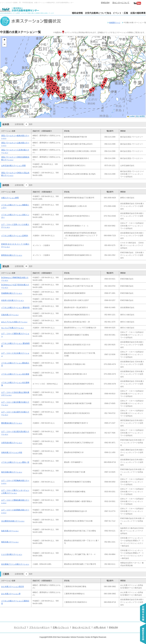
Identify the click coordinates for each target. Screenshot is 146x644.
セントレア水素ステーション (13, 328)
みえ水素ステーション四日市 (13, 587)
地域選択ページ (115, 23)
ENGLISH (105, 3)
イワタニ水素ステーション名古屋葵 (15, 374)
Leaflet (131, 116)
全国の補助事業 (138, 13)
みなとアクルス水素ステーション (14, 322)
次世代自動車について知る (98, 13)
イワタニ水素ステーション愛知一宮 (15, 462)
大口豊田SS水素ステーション (13, 521)
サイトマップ (20, 627)
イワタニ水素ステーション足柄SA (15, 236)
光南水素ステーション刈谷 (12, 452)
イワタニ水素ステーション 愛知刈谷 (15, 308)
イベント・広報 (120, 13)
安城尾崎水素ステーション (12, 293)
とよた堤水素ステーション (12, 554)
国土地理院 (140, 116)
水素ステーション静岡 (10, 198)
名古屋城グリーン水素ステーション (15, 564)
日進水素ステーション (10, 315)
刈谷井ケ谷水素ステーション (13, 300)
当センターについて (121, 3)
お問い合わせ (100, 627)
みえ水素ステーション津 (11, 594)
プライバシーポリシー (39, 627)
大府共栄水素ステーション (12, 443)
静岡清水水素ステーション (12, 255)
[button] (58, 93)
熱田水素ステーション (10, 542)
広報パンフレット (61, 627)
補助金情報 (77, 13)
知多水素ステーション (10, 531)
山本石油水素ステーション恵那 (13, 166)
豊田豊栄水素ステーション (12, 423)
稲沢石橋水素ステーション (12, 472)
